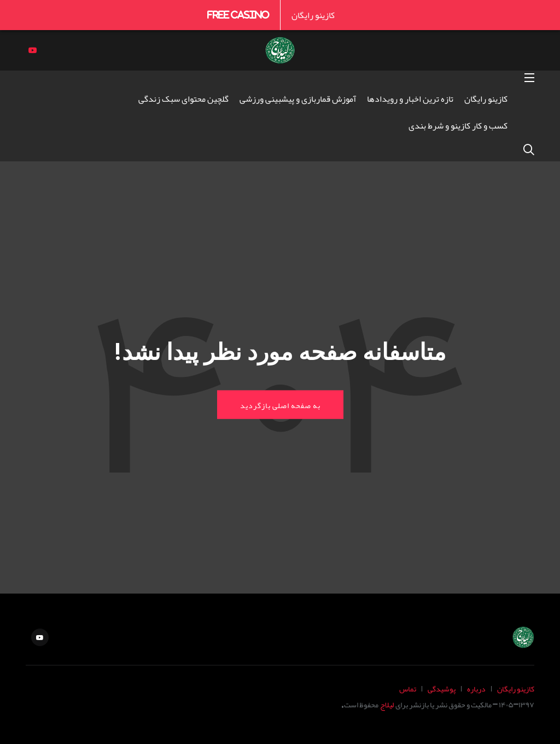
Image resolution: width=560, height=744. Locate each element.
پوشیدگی (442, 688)
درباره (476, 688)
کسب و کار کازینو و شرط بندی (458, 125)
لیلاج (387, 704)
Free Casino (238, 15)
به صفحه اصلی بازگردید (280, 405)
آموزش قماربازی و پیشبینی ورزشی (298, 98)
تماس (408, 688)
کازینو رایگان (313, 15)
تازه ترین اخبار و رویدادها (410, 98)
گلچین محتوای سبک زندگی (183, 98)
